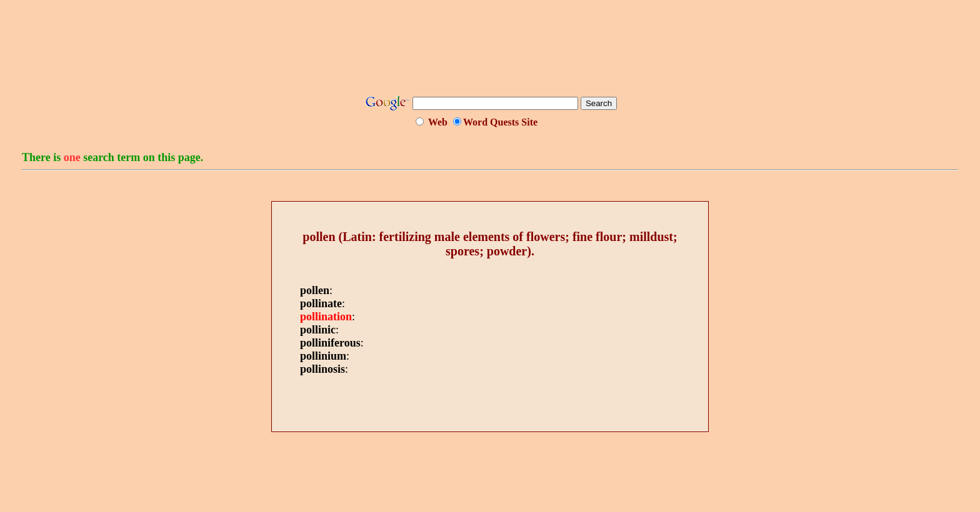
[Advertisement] (490, 52)
